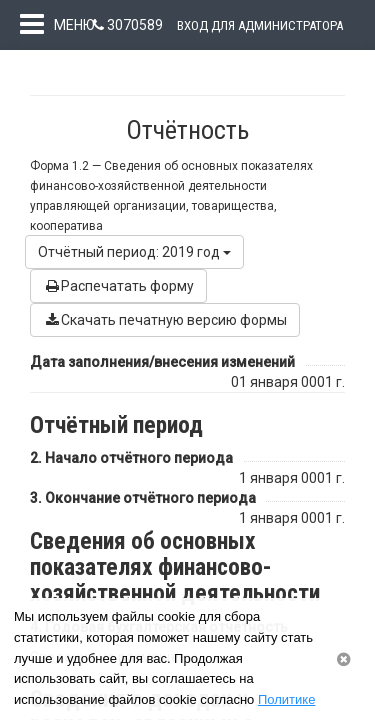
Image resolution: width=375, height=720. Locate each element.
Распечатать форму (118, 305)
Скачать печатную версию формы (165, 339)
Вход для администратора (260, 25)
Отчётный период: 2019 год (134, 271)
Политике (286, 699)
